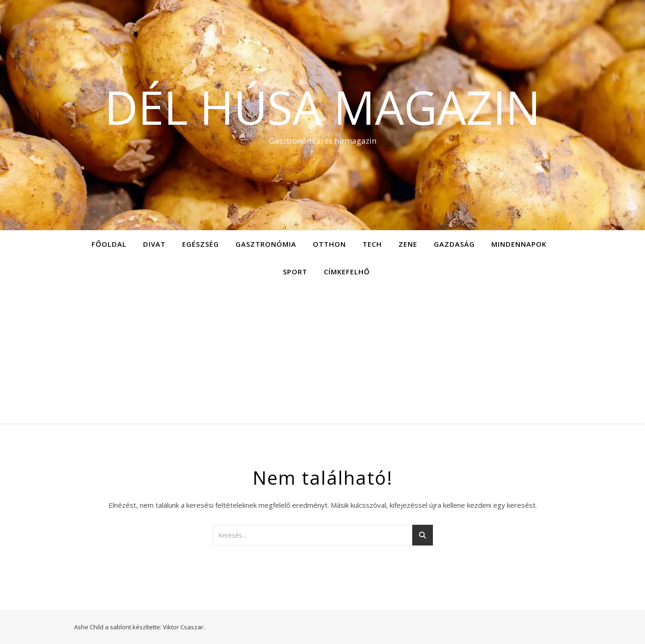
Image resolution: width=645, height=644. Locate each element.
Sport (295, 272)
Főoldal (109, 244)
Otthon (329, 244)
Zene (408, 244)
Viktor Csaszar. (184, 627)
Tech (372, 244)
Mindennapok (519, 244)
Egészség (201, 244)
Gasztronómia (266, 244)
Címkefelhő (347, 272)
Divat (154, 244)
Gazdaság (454, 244)
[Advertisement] (322, 354)
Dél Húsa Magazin (322, 107)
